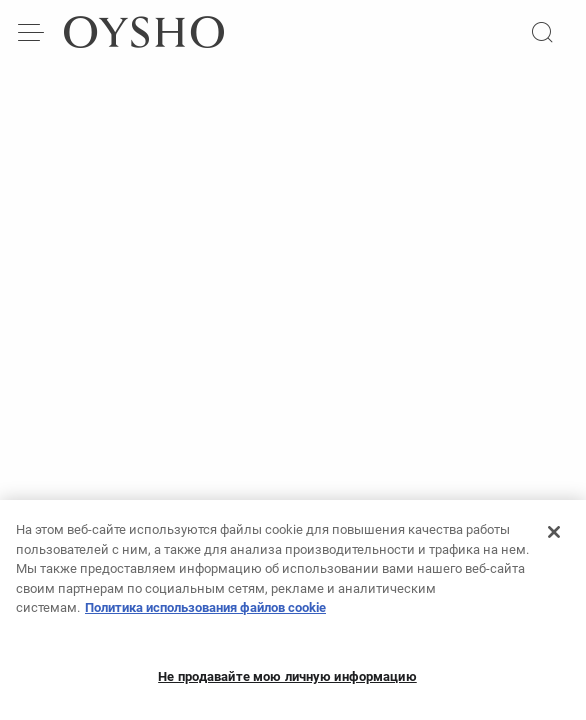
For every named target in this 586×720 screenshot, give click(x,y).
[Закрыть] (554, 539)
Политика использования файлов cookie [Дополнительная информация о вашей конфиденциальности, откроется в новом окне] (205, 614)
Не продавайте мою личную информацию (287, 683)
